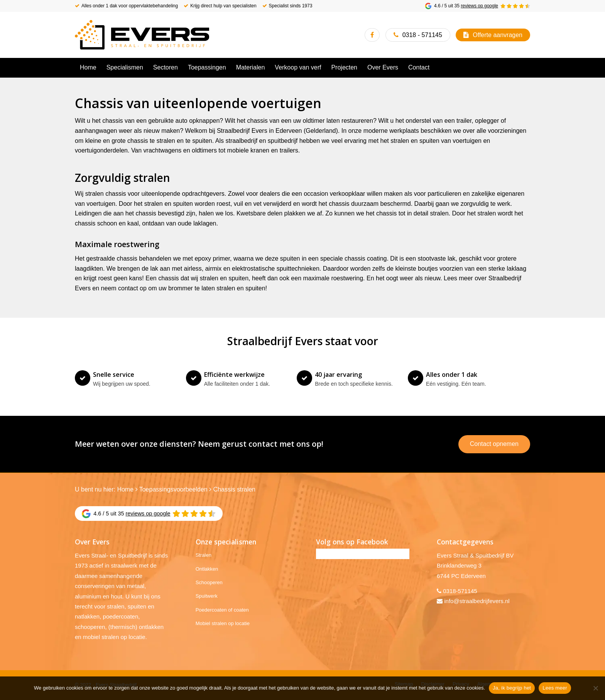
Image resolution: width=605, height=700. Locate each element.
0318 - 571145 (422, 35)
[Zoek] (526, 68)
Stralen (204, 555)
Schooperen (209, 582)
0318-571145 (460, 591)
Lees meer (555, 688)
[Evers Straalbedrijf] (142, 35)
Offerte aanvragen (498, 35)
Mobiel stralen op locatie (223, 623)
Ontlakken (207, 569)
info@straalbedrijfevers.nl (477, 601)
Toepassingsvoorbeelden (173, 489)
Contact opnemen (494, 444)
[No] (595, 688)
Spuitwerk (207, 596)
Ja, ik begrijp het (512, 688)
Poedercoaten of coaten (222, 610)
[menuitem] (88, 68)
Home (125, 489)
